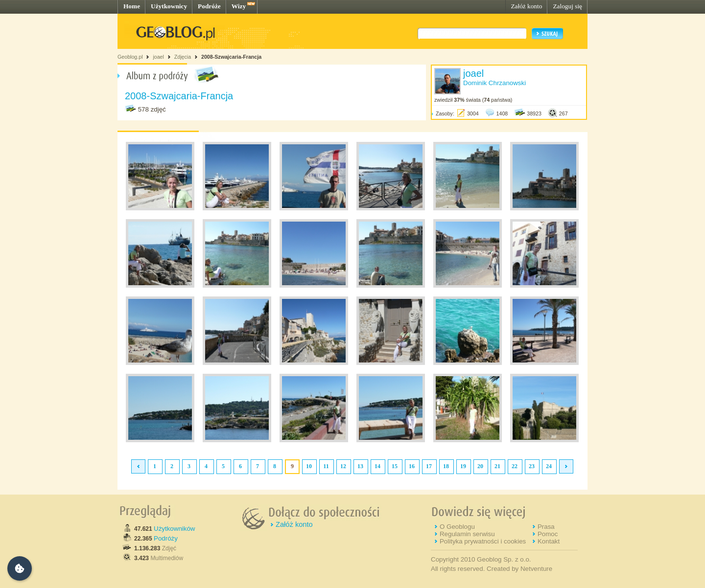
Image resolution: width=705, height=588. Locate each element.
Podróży (166, 538)
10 (309, 466)
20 (480, 466)
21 (497, 466)
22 (515, 466)
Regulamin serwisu (467, 534)
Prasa (546, 527)
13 (360, 466)
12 (343, 466)
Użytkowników (174, 529)
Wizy (239, 6)
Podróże (209, 6)
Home (132, 6)
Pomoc (548, 534)
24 (549, 466)
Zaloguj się (567, 6)
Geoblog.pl (130, 57)
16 (412, 466)
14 (377, 466)
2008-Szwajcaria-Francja (231, 57)
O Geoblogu (457, 527)
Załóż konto (526, 6)
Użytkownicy (169, 6)
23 (532, 466)
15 (395, 466)
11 (326, 466)
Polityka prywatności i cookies (483, 541)
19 (463, 466)
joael (158, 57)
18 (446, 466)
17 (429, 466)
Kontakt (549, 541)
